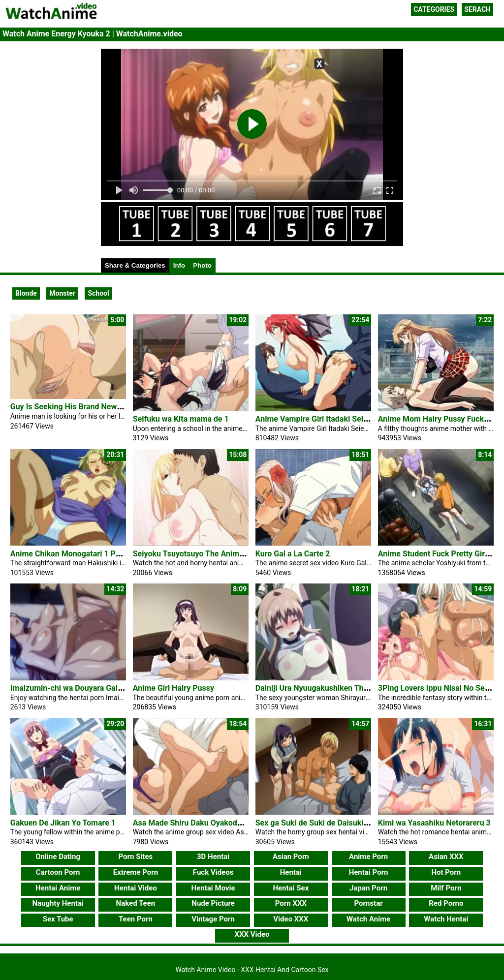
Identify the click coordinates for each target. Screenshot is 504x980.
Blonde (26, 293)
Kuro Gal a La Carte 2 (293, 554)
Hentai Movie (213, 888)
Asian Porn (291, 857)
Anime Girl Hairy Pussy (173, 688)
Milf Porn (446, 888)
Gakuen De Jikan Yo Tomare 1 (63, 823)
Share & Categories (135, 265)
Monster (62, 293)
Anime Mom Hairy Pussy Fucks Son (441, 419)
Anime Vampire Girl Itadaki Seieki (315, 419)
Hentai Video (136, 888)
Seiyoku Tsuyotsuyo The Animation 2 (198, 554)
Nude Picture (213, 903)
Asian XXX (446, 857)
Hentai (291, 872)
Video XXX (291, 919)
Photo (202, 265)
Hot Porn (446, 872)
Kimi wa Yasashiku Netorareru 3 (434, 823)
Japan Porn (368, 888)
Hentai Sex (291, 888)
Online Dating (58, 857)
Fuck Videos (213, 872)
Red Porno (446, 903)
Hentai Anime (58, 888)
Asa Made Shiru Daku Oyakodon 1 (193, 823)
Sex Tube (58, 919)
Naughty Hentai (58, 903)
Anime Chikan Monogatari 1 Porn (69, 554)
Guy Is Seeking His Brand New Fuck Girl (80, 407)
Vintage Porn (213, 919)
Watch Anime (368, 919)
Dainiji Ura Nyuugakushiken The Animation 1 (334, 688)
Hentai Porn (369, 872)
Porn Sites (136, 857)
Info (179, 265)
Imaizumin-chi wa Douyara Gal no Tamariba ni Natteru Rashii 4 (121, 688)
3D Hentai (213, 857)
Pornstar (368, 903)
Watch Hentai (446, 919)
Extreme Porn (136, 872)
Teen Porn (136, 919)
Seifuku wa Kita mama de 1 (181, 419)
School (98, 293)
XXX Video (252, 934)
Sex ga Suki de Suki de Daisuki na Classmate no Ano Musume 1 (368, 823)
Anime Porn (368, 857)
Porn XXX (291, 903)
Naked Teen (136, 903)
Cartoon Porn (58, 872)
